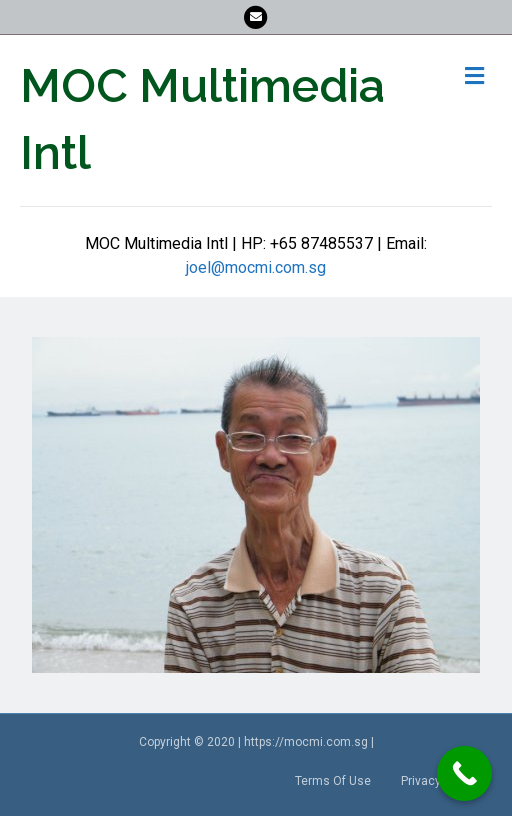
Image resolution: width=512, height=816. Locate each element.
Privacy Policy (439, 781)
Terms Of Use (333, 781)
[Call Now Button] (464, 773)
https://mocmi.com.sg (306, 742)
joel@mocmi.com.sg (256, 267)
